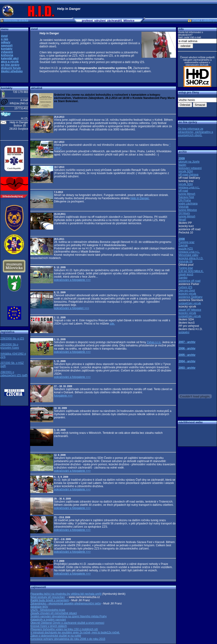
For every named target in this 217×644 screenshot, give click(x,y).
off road (183, 191)
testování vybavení (190, 168)
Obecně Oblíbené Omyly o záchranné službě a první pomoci (67, 623)
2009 (182, 158)
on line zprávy (10, 65)
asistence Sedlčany (190, 297)
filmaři (182, 220)
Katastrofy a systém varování (48, 620)
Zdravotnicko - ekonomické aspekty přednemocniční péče (65, 604)
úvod (4, 36)
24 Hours (184, 213)
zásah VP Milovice (190, 310)
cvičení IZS (185, 287)
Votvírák (183, 207)
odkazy (6, 42)
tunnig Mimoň (187, 194)
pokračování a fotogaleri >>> (71, 308)
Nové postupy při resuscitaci (47, 597)
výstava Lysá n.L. (189, 187)
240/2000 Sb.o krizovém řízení (10, 346)
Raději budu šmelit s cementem (49, 600)
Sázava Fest (186, 197)
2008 (182, 239)
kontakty (7, 49)
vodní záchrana (188, 204)
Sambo (183, 278)
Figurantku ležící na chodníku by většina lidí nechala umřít (66, 594)
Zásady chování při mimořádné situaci (53, 613)
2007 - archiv (187, 342)
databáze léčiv (39, 607)
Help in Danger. (140, 198)
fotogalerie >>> (63, 396)
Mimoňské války (188, 255)
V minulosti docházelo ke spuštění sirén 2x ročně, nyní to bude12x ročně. (75, 632)
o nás (4, 39)
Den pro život (187, 290)
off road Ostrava (188, 175)
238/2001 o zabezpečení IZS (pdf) (14, 374)
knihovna (7, 55)
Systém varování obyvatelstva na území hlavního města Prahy (68, 616)
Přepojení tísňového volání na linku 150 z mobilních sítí (64, 629)
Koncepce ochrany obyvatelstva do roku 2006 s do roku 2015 (68, 639)
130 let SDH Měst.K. (191, 271)
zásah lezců (186, 274)
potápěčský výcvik (190, 303)
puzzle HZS (186, 249)
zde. (112, 324)
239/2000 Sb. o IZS (12, 339)
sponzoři (7, 46)
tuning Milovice (188, 210)
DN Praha (185, 200)
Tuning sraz (186, 268)
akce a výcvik (10, 62)
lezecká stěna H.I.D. (191, 258)
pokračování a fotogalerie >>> (72, 280)
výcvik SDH (186, 171)
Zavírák (183, 245)
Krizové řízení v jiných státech (48, 626)
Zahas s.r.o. (154, 342)
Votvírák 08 (185, 262)
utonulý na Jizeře (189, 162)
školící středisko (12, 71)
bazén (182, 165)
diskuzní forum (11, 68)
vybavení (7, 52)
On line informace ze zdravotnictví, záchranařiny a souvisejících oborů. (195, 132)
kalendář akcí (10, 58)
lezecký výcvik (187, 294)
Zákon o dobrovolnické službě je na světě (56, 636)
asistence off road (189, 281)
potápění (184, 332)
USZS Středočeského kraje (48, 610)
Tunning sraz (186, 242)
